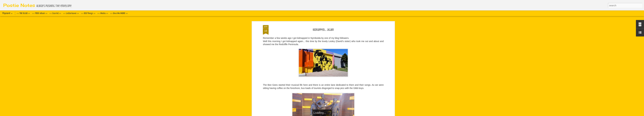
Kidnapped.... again (323, 30)
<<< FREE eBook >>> (40, 13)
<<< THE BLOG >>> (23, 13)
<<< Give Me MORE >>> (119, 13)
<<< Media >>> (103, 13)
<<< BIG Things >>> (88, 13)
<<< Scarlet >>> (55, 13)
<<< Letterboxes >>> (71, 13)
